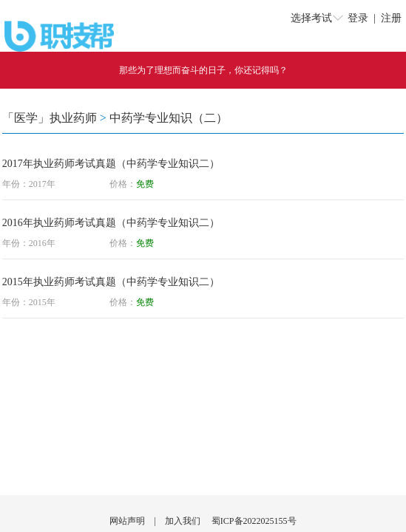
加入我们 (183, 521)
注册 (391, 18)
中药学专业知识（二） (169, 118)
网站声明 (127, 521)
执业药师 (73, 118)
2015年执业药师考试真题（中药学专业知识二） (111, 282)
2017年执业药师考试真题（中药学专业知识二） (111, 164)
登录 (358, 18)
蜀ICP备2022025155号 (254, 521)
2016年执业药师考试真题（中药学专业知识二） (111, 223)
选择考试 (311, 18)
